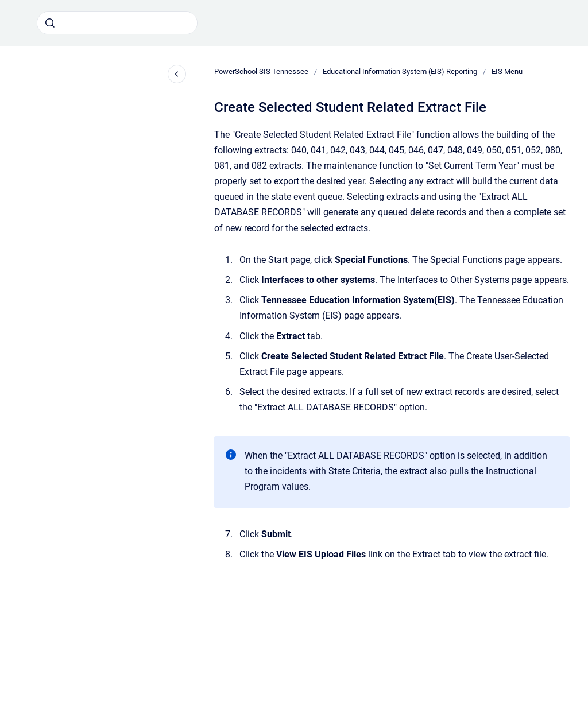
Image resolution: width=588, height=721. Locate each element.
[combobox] (117, 23)
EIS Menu (507, 71)
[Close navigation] (177, 74)
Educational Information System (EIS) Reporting (400, 71)
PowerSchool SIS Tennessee (261, 71)
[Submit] (50, 23)
